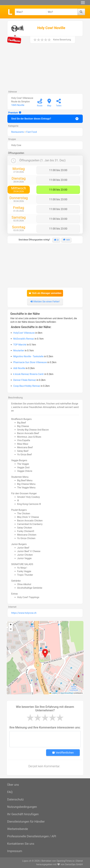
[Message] (45, 739)
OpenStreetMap (67, 693)
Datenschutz (16, 799)
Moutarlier (19, 351)
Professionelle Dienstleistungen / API (32, 836)
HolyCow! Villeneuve (24, 333)
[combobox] (31, 12)
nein (66, 240)
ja (56, 240)
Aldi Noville (19, 368)
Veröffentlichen (63, 753)
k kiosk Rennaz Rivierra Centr (29, 374)
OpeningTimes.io (65, 861)
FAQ (10, 792)
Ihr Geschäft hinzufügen (23, 814)
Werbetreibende (18, 829)
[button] (45, 653)
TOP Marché (20, 345)
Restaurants (18, 132)
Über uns (13, 785)
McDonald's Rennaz (24, 339)
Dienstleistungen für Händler (26, 822)
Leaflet (53, 693)
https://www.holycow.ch (24, 613)
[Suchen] (81, 12)
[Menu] (83, 3)
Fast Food (32, 132)
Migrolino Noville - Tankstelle (28, 356)
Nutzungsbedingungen (22, 807)
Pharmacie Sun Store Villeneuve (30, 362)
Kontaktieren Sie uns (21, 844)
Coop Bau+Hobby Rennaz (27, 386)
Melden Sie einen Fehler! (45, 302)
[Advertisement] (45, 68)
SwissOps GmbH (74, 864)
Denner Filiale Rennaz (25, 380)
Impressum (15, 851)
